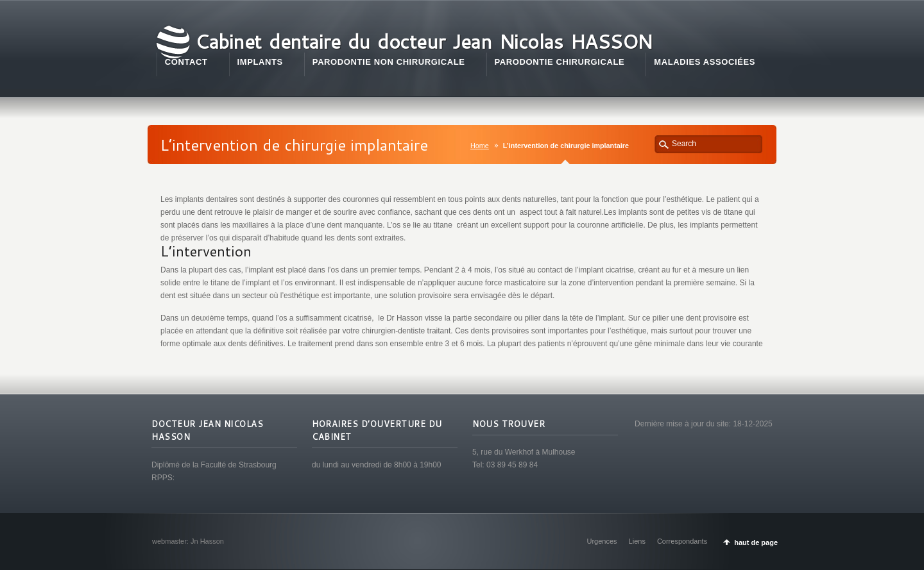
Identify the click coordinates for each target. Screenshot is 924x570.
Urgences (602, 541)
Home (480, 146)
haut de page (756, 542)
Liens (637, 541)
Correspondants (682, 541)
